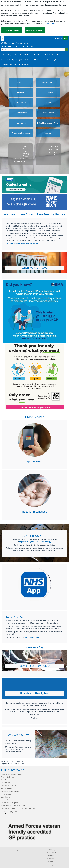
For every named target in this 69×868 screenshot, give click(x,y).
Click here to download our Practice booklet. (22, 243)
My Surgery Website (51, 852)
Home (4, 55)
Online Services (38, 55)
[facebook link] (5, 815)
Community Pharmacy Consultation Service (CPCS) (19, 808)
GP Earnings (6, 783)
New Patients (21, 92)
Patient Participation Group (48, 123)
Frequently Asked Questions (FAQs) (12, 60)
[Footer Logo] (36, 831)
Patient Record (48, 113)
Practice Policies (7, 800)
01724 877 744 (27, 46)
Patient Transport (7, 788)
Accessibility (51, 855)
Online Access (21, 113)
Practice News (50, 55)
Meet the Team (25, 55)
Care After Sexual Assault (10, 791)
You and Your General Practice (12, 774)
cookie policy (49, 24)
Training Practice (7, 794)
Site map (51, 865)
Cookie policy (51, 859)
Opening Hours (13, 55)
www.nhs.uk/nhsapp (32, 637)
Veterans (29, 60)
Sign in (16, 851)
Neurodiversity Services (53, 60)
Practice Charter (21, 82)
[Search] (33, 50)
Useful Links (5, 797)
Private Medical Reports (21, 133)
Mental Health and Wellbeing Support (14, 806)
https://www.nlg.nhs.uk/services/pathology (35, 542)
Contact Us (61, 55)
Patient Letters (39, 60)
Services (48, 103)
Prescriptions (21, 103)
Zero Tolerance (24, 65)
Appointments (48, 92)
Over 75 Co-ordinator (8, 786)
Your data (51, 862)
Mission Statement (8, 777)
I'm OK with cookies (12, 30)
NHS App (14, 65)
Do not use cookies (35, 30)
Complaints (5, 780)
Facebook (5, 65)
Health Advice (21, 123)
